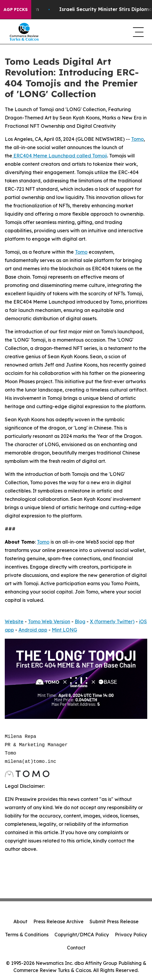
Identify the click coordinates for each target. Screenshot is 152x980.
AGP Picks (16, 10)
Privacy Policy (131, 935)
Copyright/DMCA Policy (82, 935)
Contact (76, 948)
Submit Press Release (114, 921)
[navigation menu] (138, 32)
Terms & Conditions (27, 935)
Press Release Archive (58, 921)
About (20, 921)
